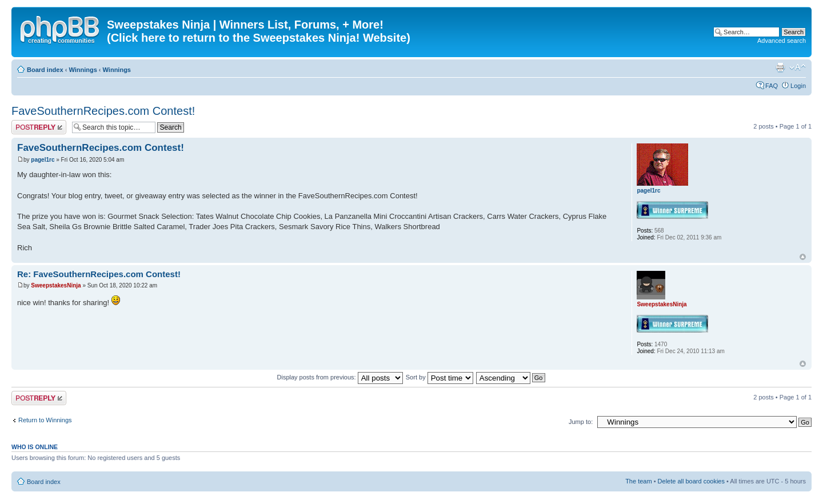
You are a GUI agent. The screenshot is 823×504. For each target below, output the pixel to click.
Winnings (83, 70)
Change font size (798, 67)
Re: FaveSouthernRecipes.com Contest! (99, 274)
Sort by (440, 377)
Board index (45, 70)
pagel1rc (43, 160)
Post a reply (39, 127)
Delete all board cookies (691, 481)
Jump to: (581, 422)
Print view (780, 67)
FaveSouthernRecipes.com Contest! (103, 111)
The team (638, 481)
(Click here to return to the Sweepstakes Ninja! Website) (259, 38)
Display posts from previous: (340, 377)
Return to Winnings (45, 420)
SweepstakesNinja (56, 285)
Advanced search (782, 41)
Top (803, 257)
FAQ (772, 86)
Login (798, 86)
